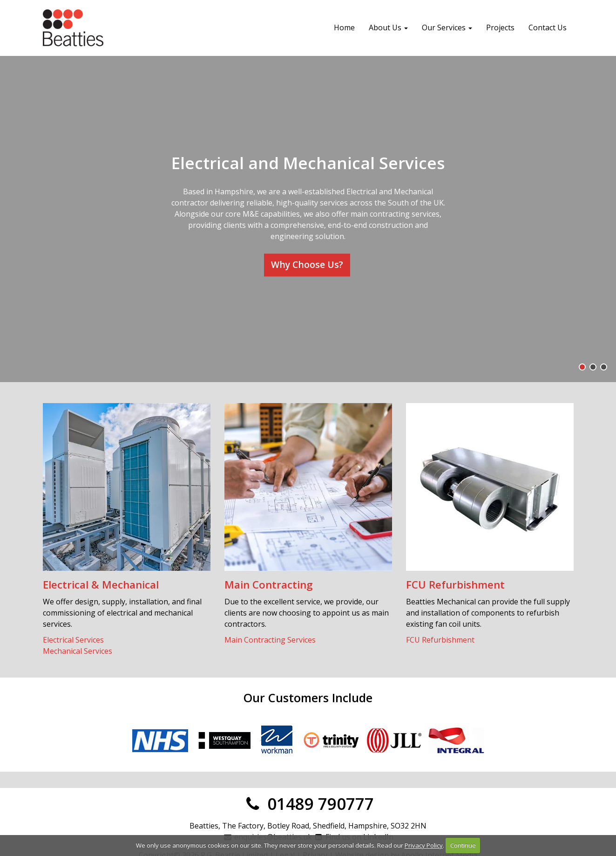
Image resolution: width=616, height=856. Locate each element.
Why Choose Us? (307, 264)
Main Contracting (269, 585)
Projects (500, 27)
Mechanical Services (78, 651)
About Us (388, 27)
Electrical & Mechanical (101, 585)
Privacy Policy (424, 845)
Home (344, 27)
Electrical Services (73, 640)
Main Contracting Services (270, 640)
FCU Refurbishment (455, 585)
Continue (463, 845)
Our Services (447, 27)
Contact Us (548, 27)
